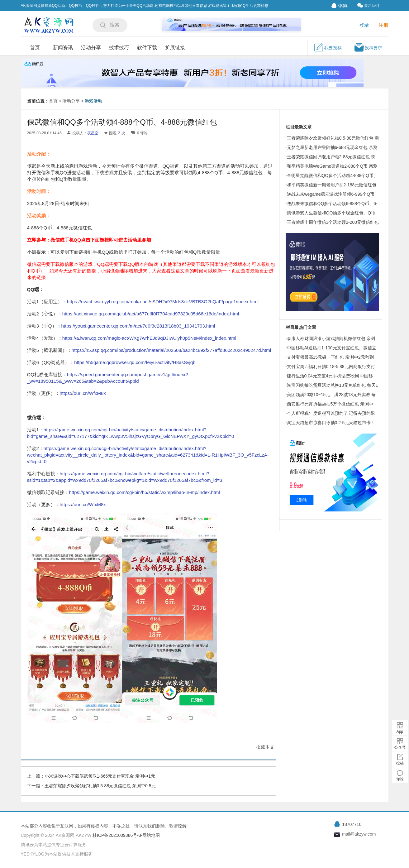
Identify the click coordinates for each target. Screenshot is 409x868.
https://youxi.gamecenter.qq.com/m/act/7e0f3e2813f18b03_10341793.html (138, 326)
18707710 (352, 824)
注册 (383, 25)
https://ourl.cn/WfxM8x (83, 393)
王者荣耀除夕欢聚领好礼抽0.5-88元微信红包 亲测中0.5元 (100, 786)
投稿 (400, 763)
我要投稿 (328, 47)
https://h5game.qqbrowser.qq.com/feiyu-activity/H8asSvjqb (135, 362)
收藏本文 (265, 747)
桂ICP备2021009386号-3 (116, 835)
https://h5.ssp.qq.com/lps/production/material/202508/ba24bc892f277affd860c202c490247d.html (171, 350)
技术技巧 (119, 48)
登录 (364, 25)
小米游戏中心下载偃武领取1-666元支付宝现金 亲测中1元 (100, 776)
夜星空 (93, 133)
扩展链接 (175, 48)
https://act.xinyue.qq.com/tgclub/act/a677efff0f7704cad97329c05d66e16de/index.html (151, 314)
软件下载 (147, 48)
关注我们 (368, 5)
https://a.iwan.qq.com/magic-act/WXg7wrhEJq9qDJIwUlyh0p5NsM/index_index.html (149, 338)
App (400, 731)
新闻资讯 (63, 48)
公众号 (400, 747)
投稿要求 (368, 47)
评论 (400, 779)
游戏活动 (93, 101)
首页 (35, 48)
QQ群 (340, 6)
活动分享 (91, 48)
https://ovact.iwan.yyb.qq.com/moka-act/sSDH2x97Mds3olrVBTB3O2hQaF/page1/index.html (163, 302)
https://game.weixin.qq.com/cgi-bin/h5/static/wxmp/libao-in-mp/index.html (145, 492)
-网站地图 (151, 835)
